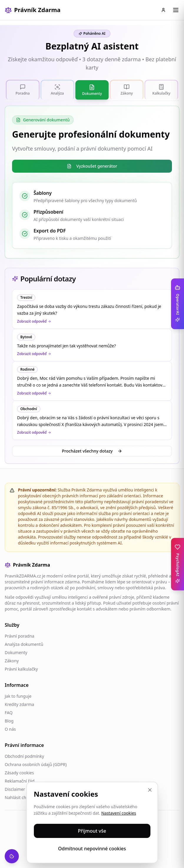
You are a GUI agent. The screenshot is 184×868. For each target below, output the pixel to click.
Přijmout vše (92, 831)
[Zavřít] (150, 790)
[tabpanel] (92, 182)
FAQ (9, 713)
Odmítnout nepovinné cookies (92, 849)
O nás (10, 729)
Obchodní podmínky (24, 756)
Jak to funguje (18, 696)
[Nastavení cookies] (12, 856)
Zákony (12, 661)
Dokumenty (16, 652)
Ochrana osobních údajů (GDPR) (36, 764)
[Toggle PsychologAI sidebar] (178, 564)
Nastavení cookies (119, 813)
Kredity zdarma (19, 704)
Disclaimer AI (17, 789)
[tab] (23, 90)
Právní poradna (19, 636)
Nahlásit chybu (19, 797)
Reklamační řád (20, 781)
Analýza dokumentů (24, 644)
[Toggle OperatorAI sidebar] (178, 304)
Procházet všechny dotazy (92, 451)
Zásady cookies (19, 773)
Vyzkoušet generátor (92, 166)
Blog (9, 721)
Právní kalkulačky (21, 669)
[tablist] (92, 90)
